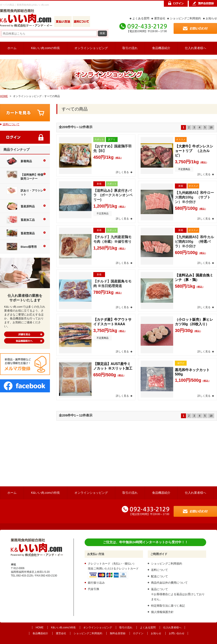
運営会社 (160, 18)
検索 (102, 33)
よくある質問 (141, 18)
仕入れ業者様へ (196, 48)
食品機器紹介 (161, 48)
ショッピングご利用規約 (185, 18)
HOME (4, 96)
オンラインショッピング (91, 48)
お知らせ (211, 18)
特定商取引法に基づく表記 (168, 606)
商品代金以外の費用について (169, 583)
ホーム (12, 48)
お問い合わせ (177, 633)
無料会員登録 (118, 633)
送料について (11, 124)
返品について (159, 589)
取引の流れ (130, 48)
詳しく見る (122, 172)
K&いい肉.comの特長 (45, 48)
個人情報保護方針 (162, 612)
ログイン (138, 633)
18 (211, 127)
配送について (159, 576)
